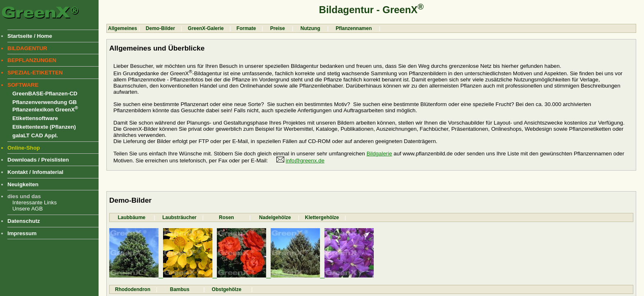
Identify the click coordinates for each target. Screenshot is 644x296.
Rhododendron (133, 289)
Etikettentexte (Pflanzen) (44, 127)
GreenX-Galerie (206, 28)
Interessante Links (34, 202)
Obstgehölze (228, 289)
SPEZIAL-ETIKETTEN (35, 73)
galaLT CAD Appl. (35, 135)
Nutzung (310, 28)
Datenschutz (24, 221)
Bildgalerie (379, 154)
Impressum (22, 233)
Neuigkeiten (23, 184)
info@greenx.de (305, 161)
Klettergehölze (322, 217)
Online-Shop (24, 148)
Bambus (180, 289)
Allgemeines (123, 28)
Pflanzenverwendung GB (45, 102)
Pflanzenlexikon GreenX (45, 110)
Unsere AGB (28, 209)
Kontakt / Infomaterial (35, 172)
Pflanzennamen (354, 28)
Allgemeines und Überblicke (157, 48)
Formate (246, 28)
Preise (277, 28)
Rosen (227, 217)
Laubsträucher (179, 217)
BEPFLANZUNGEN (32, 60)
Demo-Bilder (160, 28)
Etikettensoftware (35, 118)
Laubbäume (132, 217)
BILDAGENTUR (27, 48)
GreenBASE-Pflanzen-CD (45, 94)
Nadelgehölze (274, 217)
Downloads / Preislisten (38, 160)
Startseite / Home (30, 36)
